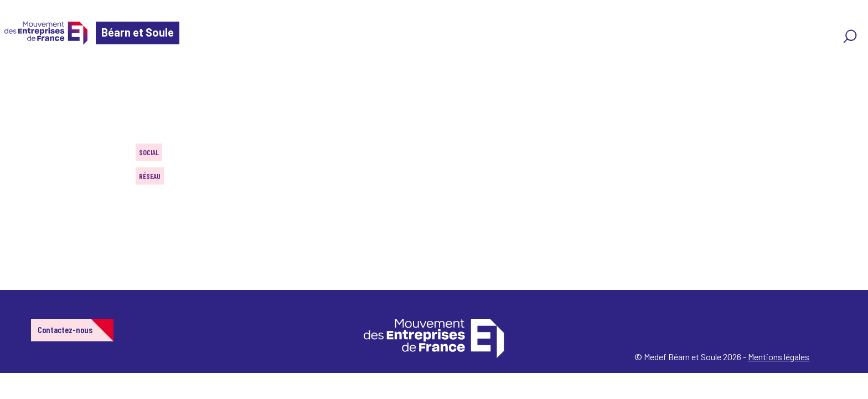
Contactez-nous (65, 329)
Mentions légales (779, 357)
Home (24, 75)
